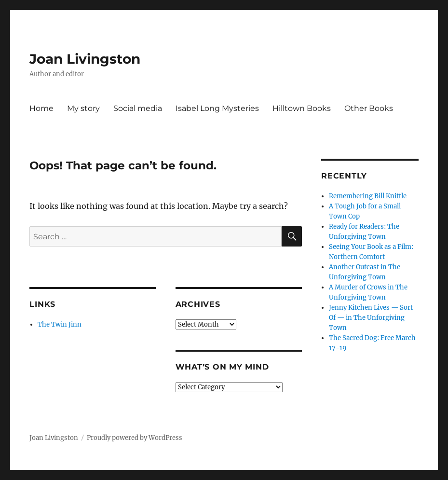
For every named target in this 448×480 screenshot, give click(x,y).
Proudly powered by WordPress (135, 438)
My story (83, 108)
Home (41, 108)
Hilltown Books (302, 108)
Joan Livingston (85, 59)
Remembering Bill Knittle (368, 196)
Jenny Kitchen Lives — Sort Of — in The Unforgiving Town (371, 318)
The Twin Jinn (60, 324)
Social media (138, 108)
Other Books (369, 108)
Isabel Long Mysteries (217, 108)
